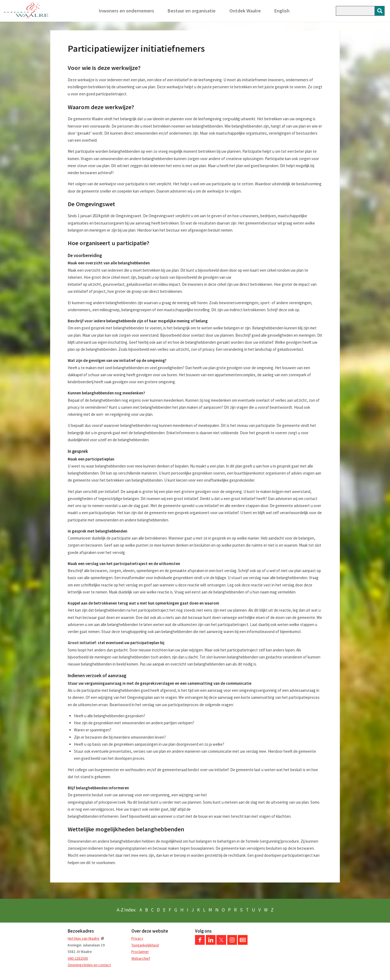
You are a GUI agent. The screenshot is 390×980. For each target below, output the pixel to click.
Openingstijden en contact (89, 965)
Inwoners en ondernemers (126, 11)
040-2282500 (78, 958)
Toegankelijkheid (145, 945)
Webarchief (141, 958)
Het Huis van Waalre (84, 938)
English (282, 11)
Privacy (137, 938)
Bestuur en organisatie (192, 11)
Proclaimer (140, 952)
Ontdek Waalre (245, 11)
